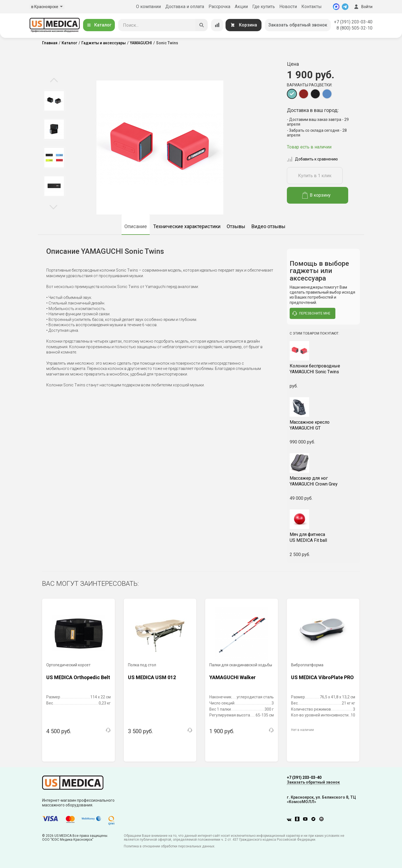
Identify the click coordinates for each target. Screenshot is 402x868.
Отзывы (236, 226)
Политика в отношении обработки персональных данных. (169, 846)
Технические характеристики (187, 226)
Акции (241, 7)
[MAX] (336, 7)
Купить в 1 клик (315, 176)
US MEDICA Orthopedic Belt (78, 677)
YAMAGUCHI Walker (233, 677)
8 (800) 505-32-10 (354, 28)
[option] (54, 101)
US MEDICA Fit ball (324, 537)
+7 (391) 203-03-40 (353, 22)
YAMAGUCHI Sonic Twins (324, 369)
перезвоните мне (311, 313)
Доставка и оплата (185, 7)
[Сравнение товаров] (217, 25)
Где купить (264, 7)
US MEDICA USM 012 (152, 677)
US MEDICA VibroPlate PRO (322, 677)
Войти (363, 7)
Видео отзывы (268, 226)
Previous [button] (54, 81)
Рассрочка (219, 7)
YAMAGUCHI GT (324, 425)
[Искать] (202, 25)
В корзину (317, 195)
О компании (148, 7)
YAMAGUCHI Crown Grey (324, 481)
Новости (288, 7)
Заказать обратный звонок (298, 25)
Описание (136, 226)
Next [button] (53, 207)
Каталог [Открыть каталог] (99, 25)
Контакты (312, 7)
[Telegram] (345, 7)
